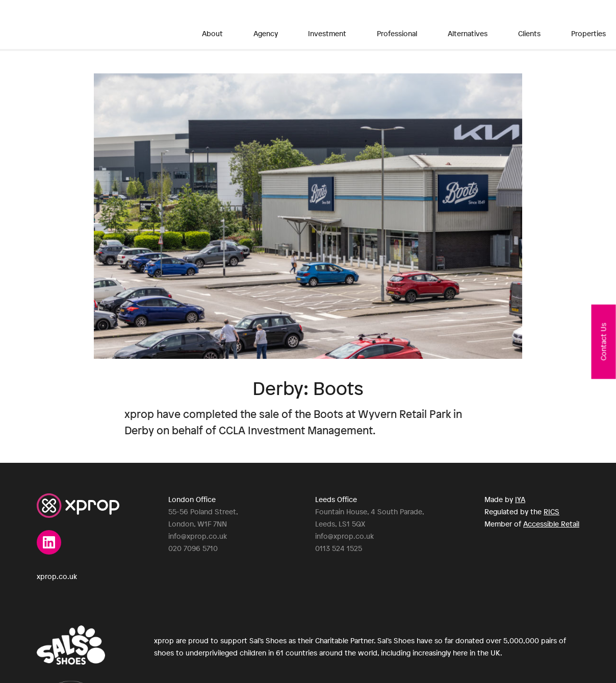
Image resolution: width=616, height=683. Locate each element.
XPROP (88, 24)
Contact (565, 25)
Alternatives (401, 25)
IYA (520, 499)
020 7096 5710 (193, 548)
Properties (490, 25)
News (530, 25)
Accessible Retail (551, 524)
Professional (346, 25)
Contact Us (604, 341)
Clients (447, 25)
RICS (551, 511)
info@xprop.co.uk (198, 536)
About (211, 25)
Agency (247, 25)
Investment (292, 25)
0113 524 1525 (339, 548)
